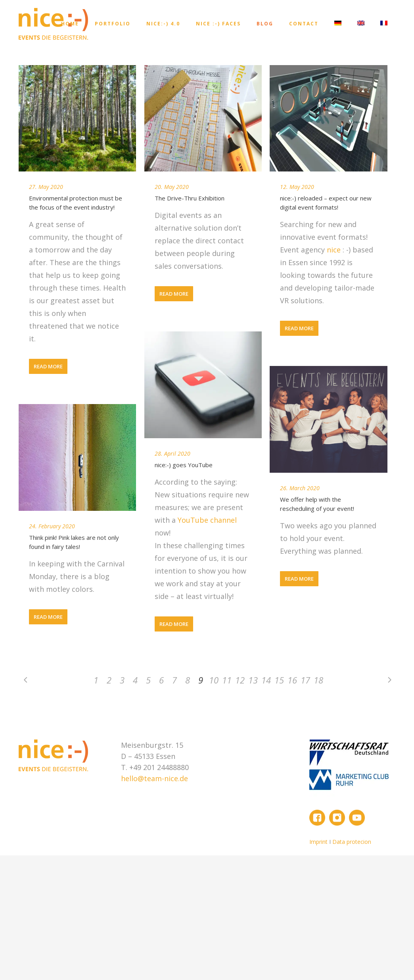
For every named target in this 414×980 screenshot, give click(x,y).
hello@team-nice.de (154, 778)
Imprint (319, 842)
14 (266, 680)
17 (305, 680)
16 (292, 680)
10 (214, 680)
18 (318, 680)
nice (335, 250)
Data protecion (352, 842)
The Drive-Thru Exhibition (190, 198)
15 (279, 680)
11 (227, 680)
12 (240, 680)
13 (253, 680)
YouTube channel (207, 520)
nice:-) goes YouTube (184, 465)
